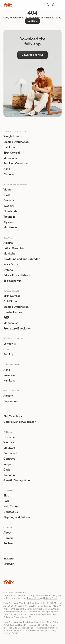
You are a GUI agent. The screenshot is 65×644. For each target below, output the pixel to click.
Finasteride (10, 211)
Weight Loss (11, 136)
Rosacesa (9, 375)
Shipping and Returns (17, 517)
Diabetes (9, 174)
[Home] (8, 5)
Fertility (8, 355)
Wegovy (9, 206)
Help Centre (11, 507)
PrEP (6, 318)
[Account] (54, 5)
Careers (8, 538)
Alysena (8, 222)
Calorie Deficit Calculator (19, 422)
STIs (6, 349)
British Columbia (14, 248)
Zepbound (10, 453)
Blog (6, 496)
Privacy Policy (51, 598)
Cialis (7, 195)
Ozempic (9, 200)
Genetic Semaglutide (17, 480)
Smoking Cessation (16, 164)
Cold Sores (10, 301)
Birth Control (12, 153)
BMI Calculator (13, 416)
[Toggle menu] (59, 5)
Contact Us (10, 512)
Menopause (11, 158)
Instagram (10, 559)
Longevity (10, 344)
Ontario (8, 270)
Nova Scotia (11, 264)
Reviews (8, 543)
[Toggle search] (48, 5)
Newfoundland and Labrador (22, 259)
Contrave (9, 459)
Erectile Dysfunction (16, 142)
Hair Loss (9, 147)
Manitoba (10, 254)
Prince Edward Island (17, 275)
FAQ (6, 501)
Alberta (8, 243)
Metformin (10, 228)
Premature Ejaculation (17, 329)
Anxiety (8, 396)
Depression (10, 401)
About (7, 533)
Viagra (8, 190)
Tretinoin (9, 217)
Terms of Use (33, 598)
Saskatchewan (12, 281)
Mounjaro (10, 448)
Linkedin (9, 564)
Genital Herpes (13, 312)
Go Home (32, 21)
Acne (7, 169)
